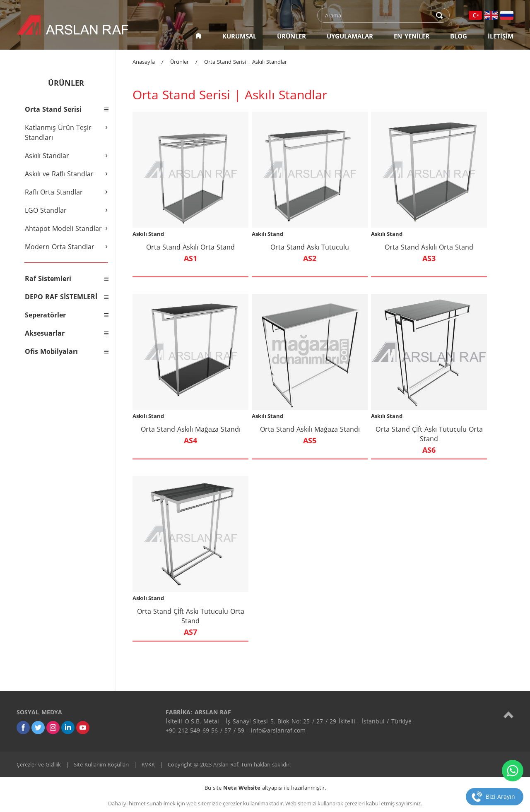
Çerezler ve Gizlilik (39, 764)
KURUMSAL (239, 36)
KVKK (148, 764)
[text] (378, 15)
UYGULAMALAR (350, 36)
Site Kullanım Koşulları (101, 764)
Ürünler (179, 62)
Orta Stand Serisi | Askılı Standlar (246, 62)
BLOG (459, 36)
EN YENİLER (412, 36)
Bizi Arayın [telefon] (500, 796)
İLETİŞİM (501, 36)
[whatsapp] (513, 771)
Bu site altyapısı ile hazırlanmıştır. (265, 788)
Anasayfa (144, 62)
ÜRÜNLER (291, 36)
